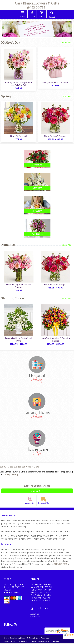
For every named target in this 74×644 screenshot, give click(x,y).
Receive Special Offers (37, 486)
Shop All (67, 43)
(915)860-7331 (37, 7)
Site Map (56, 643)
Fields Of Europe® (18, 136)
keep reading (12, 475)
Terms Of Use (10, 643)
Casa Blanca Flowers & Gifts (37, 3)
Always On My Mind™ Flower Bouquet (19, 286)
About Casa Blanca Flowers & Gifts (20, 467)
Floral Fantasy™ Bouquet (56, 136)
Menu (23, 17)
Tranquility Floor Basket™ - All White (18, 340)
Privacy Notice (24, 643)
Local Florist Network (41, 643)
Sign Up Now (37, 491)
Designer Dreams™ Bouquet (56, 83)
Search (51, 17)
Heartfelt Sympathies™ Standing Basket (55, 340)
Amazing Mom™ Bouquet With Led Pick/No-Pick (19, 84)
